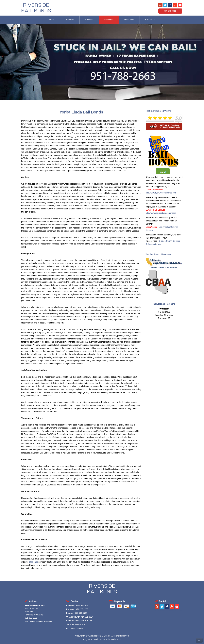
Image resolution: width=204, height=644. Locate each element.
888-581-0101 (81, 624)
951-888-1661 (31, 618)
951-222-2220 (82, 609)
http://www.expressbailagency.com (161, 213)
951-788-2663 (170, 11)
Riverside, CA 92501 (34, 615)
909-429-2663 (87, 621)
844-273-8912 (77, 628)
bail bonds (33, 562)
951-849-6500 (81, 613)
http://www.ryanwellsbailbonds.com (161, 193)
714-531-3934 (87, 617)
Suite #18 (29, 612)
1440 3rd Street (32, 609)
